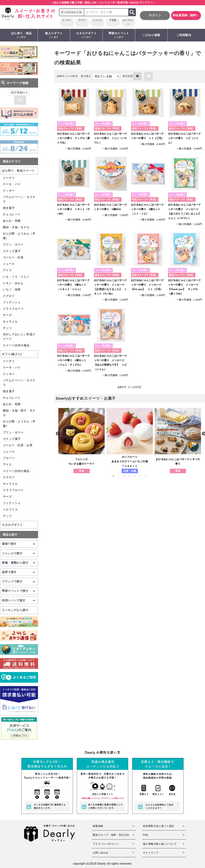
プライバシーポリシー (106, 844)
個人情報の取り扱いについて (160, 844)
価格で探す (9, 544)
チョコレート (12, 214)
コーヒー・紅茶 (13, 257)
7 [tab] (148, 476)
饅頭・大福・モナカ (16, 227)
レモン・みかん (13, 283)
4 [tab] (131, 476)
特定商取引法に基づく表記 (159, 826)
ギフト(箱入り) (12, 354)
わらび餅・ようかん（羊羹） (19, 236)
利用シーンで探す (14, 600)
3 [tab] (126, 476)
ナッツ (7, 328)
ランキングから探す (15, 610)
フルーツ (9, 458)
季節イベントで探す (15, 591)
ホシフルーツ (128, 22)
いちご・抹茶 (12, 289)
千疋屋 (113, 20)
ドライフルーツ (13, 309)
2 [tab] (121, 476)
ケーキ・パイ (12, 184)
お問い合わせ (101, 853)
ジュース (97, 20)
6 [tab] (142, 476)
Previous (57, 433)
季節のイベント (119, 35)
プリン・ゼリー (13, 245)
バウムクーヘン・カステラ (19, 199)
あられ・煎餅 (12, 221)
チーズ (7, 315)
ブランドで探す (12, 581)
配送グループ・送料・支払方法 (111, 835)
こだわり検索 (151, 35)
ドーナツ (9, 178)
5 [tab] (137, 476)
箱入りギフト (54, 35)
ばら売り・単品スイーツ (18, 171)
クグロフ (9, 296)
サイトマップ (151, 853)
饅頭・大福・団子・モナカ (19, 413)
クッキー (67, 20)
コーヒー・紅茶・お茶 (18, 445)
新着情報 (98, 826)
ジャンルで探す (12, 553)
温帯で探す (9, 572)
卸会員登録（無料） (186, 15)
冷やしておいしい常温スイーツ (19, 337)
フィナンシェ (12, 302)
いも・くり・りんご (16, 277)
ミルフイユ (10, 509)
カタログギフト (86, 35)
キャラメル (10, 322)
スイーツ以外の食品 (16, 345)
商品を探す (10, 535)
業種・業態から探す (15, 563)
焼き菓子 (9, 208)
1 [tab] (115, 476)
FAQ (146, 835)
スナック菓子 (12, 251)
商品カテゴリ (12, 161)
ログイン (155, 15)
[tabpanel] (81, 441)
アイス (82, 20)
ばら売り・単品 (21, 35)
